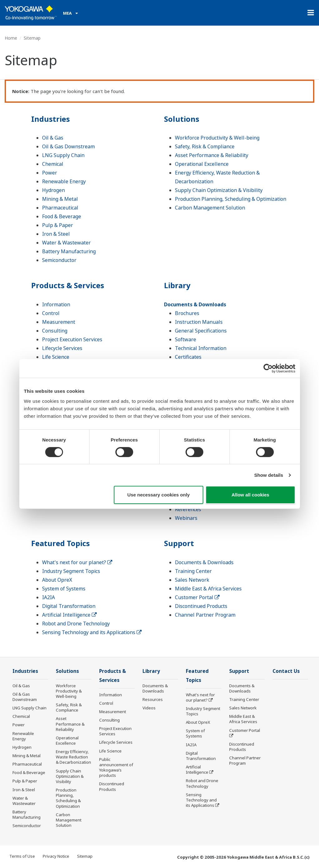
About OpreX (57, 580)
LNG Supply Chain (63, 155)
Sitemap (85, 856)
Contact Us (286, 671)
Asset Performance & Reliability (212, 155)
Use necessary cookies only (158, 495)
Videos (149, 708)
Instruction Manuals (199, 322)
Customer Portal (197, 597)
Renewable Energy (64, 181)
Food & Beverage (62, 216)
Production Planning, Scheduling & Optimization (231, 199)
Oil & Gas (53, 138)
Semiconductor (59, 260)
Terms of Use (22, 856)
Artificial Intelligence (69, 615)
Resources (153, 699)
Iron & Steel (56, 234)
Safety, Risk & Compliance (205, 146)
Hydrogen (53, 190)
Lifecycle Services (62, 348)
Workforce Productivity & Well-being (217, 138)
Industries (51, 119)
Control (51, 313)
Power (50, 173)
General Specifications (201, 331)
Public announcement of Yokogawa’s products (116, 767)
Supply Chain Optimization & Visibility (219, 190)
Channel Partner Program (205, 615)
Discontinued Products (201, 606)
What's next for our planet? (77, 562)
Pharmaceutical (60, 208)
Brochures (187, 313)
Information (56, 304)
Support (179, 543)
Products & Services (68, 285)
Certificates (188, 357)
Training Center (193, 571)
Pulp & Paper (58, 225)
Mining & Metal (60, 199)
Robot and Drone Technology (76, 624)
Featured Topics (60, 543)
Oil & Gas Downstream (68, 146)
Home (11, 38)
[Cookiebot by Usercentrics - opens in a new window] (268, 368)
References (188, 509)
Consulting (55, 331)
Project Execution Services (72, 339)
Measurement (59, 322)
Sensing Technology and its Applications (92, 632)
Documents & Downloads (195, 304)
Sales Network (192, 580)
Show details (269, 475)
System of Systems (64, 589)
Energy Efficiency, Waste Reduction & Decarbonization (73, 757)
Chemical (53, 164)
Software (186, 339)
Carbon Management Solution (210, 208)
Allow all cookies (251, 495)
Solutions (182, 119)
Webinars (186, 518)
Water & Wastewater (66, 243)
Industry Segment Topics (71, 571)
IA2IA (48, 597)
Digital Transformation (69, 606)
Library (177, 285)
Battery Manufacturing (69, 251)
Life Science (56, 357)
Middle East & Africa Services (208, 589)
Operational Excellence (202, 164)
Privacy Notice (56, 856)
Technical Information (201, 348)
